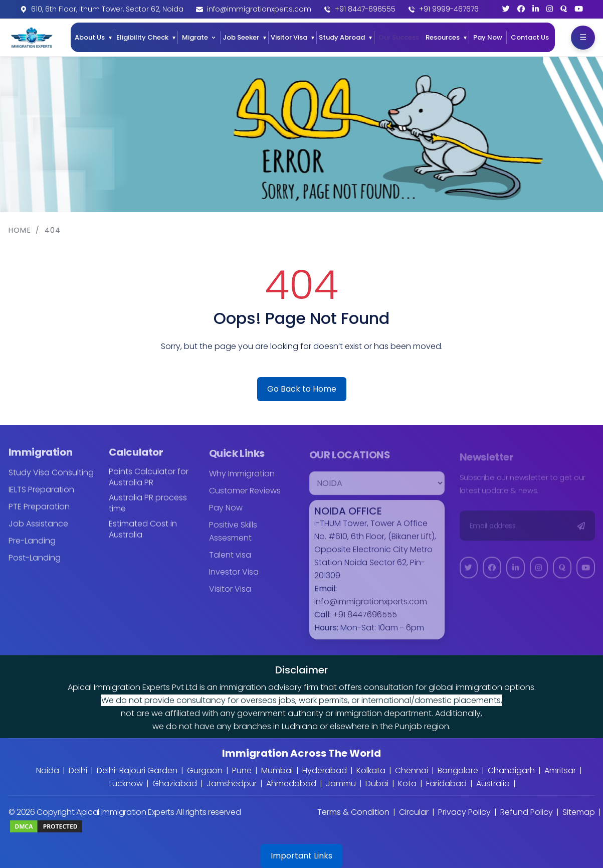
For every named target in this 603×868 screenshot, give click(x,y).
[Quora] (564, 9)
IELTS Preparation (41, 496)
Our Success (399, 37)
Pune (242, 770)
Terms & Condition (353, 812)
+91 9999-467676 (449, 9)
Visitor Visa (289, 37)
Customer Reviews (245, 498)
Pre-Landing (32, 547)
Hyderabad (325, 770)
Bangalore (458, 770)
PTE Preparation (39, 513)
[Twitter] (506, 9)
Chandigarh (511, 770)
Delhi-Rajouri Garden (137, 770)
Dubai (377, 784)
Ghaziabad (175, 784)
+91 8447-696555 (365, 9)
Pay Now (488, 37)
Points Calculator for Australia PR (149, 484)
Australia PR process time (148, 510)
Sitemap (579, 812)
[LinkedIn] (536, 9)
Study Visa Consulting (51, 479)
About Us (90, 37)
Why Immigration (242, 481)
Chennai (412, 770)
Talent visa (230, 562)
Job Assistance (38, 530)
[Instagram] (550, 9)
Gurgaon (205, 770)
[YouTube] (579, 9)
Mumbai (277, 770)
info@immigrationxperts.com (259, 9)
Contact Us (530, 37)
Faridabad (446, 784)
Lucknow (126, 784)
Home (20, 230)
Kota (407, 784)
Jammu (341, 784)
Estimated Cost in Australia (143, 536)
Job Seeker (241, 37)
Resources (443, 37)
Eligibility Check (142, 37)
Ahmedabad (291, 784)
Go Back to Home (302, 389)
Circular (414, 812)
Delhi (78, 770)
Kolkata (371, 770)
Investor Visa (234, 579)
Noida (48, 770)
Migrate (195, 37)
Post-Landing (35, 564)
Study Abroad (342, 37)
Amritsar (560, 770)
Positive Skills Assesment (233, 538)
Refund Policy (527, 812)
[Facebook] (521, 9)
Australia (493, 784)
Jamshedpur (232, 784)
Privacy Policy (464, 812)
